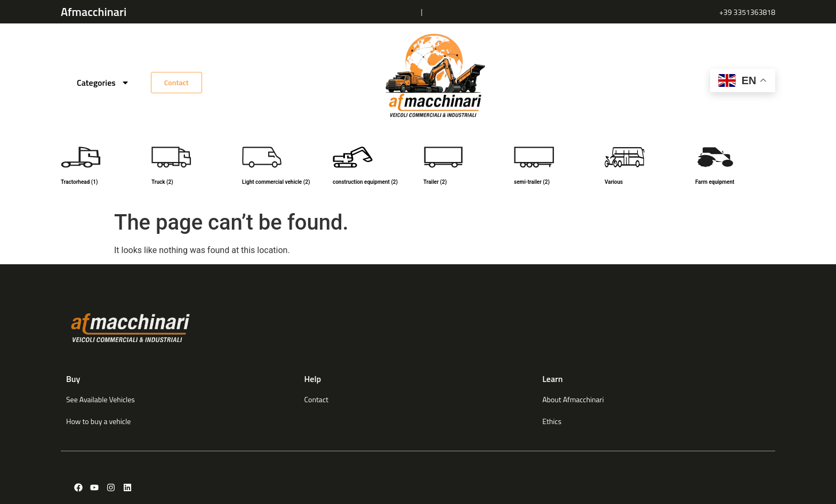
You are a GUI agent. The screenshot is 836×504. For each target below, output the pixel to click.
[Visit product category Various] (645, 167)
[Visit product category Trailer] (463, 167)
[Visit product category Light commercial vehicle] (282, 167)
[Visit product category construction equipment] (373, 167)
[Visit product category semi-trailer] (554, 167)
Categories (103, 83)
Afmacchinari (94, 12)
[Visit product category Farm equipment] (735, 167)
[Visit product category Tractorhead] (101, 167)
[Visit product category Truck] (191, 167)
